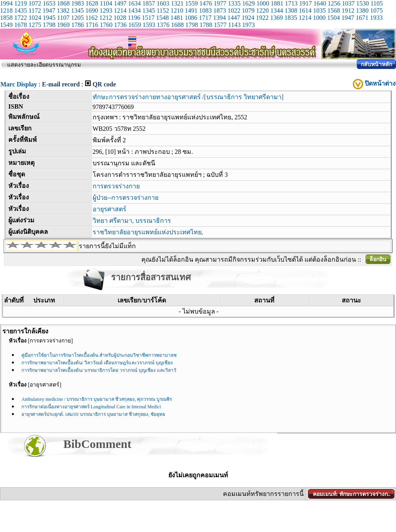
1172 (35, 11)
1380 (362, 11)
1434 (134, 11)
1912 (348, 11)
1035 (320, 11)
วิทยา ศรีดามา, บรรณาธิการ (132, 221)
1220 (263, 11)
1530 (362, 3)
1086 (191, 18)
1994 (6, 3)
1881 (277, 3)
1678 (21, 25)
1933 (376, 18)
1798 (49, 25)
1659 (135, 25)
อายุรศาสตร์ (109, 209)
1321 (177, 3)
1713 (291, 3)
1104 (106, 3)
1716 (92, 25)
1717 (205, 18)
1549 (6, 25)
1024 (35, 18)
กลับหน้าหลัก (376, 64)
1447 (234, 18)
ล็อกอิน (378, 259)
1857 (148, 3)
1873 (220, 11)
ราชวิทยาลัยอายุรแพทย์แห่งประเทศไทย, (148, 232)
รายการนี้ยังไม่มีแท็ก (107, 246)
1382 (63, 11)
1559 (191, 3)
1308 (291, 11)
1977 (220, 3)
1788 (206, 25)
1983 (78, 3)
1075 (377, 11)
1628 (92, 3)
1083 (206, 11)
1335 (234, 3)
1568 (334, 11)
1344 (277, 11)
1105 (376, 3)
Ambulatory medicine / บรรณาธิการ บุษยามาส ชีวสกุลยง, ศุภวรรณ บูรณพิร (97, 399)
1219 (21, 3)
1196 (134, 18)
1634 (134, 3)
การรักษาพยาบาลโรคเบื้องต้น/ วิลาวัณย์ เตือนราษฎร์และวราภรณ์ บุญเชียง (97, 363)
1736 (120, 25)
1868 (63, 3)
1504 (333, 18)
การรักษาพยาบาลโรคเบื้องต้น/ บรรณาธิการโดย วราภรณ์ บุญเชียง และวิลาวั (99, 370)
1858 (6, 18)
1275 (35, 25)
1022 (234, 11)
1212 (106, 18)
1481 (177, 18)
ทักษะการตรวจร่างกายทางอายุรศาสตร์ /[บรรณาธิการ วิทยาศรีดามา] (188, 97)
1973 (248, 25)
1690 (91, 11)
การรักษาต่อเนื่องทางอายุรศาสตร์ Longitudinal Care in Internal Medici (91, 407)
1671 (362, 18)
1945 (49, 18)
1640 (320, 3)
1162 (91, 18)
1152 (163, 11)
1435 (21, 11)
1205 (77, 18)
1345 (77, 11)
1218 (6, 11)
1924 (248, 18)
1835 (291, 18)
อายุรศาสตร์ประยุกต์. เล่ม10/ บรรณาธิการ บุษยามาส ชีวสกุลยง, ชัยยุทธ (93, 414)
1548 (162, 18)
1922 (262, 18)
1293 (106, 11)
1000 (263, 3)
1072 (35, 3)
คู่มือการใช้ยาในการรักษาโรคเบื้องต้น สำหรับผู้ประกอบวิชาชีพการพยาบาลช (99, 355)
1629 (248, 3)
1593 (149, 25)
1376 (163, 25)
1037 (348, 3)
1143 (234, 25)
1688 (177, 25)
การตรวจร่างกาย (116, 186)
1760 (106, 25)
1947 (49, 11)
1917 (305, 3)
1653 (49, 3)
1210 (177, 11)
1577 (220, 25)
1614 (305, 11)
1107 (63, 18)
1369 (276, 18)
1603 (163, 3)
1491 (191, 11)
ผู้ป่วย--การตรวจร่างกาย (126, 198)
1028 (120, 18)
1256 (334, 3)
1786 (78, 25)
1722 (21, 18)
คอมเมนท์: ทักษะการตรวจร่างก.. (352, 494)
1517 (148, 18)
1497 (120, 3)
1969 (63, 25)
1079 (248, 11)
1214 (120, 11)
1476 (206, 3)
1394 (219, 18)
